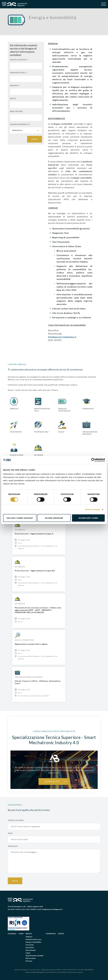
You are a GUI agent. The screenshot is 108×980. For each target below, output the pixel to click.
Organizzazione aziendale (35, 956)
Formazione (30, 945)
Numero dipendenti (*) (20, 124)
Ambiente (29, 937)
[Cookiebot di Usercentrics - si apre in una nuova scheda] (93, 460)
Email (10, 833)
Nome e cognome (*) (19, 60)
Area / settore (16, 111)
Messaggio (13, 846)
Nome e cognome (16, 820)
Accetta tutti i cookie (88, 518)
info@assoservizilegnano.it (62, 337)
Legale (28, 953)
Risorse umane (31, 958)
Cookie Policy (63, 972)
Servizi (29, 934)
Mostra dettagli (92, 509)
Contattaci (51, 934)
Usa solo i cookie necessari (20, 518)
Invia (15, 881)
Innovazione (30, 947)
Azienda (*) (15, 85)
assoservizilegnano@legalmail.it (36, 972)
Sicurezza (29, 961)
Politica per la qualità (76, 972)
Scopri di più (52, 781)
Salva (35, 139)
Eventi (61, 934)
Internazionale (31, 950)
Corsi (21, 934)
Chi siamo (12, 934)
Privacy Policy (52, 972)
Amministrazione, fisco (34, 939)
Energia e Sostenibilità (33, 942)
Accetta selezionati (54, 518)
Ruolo (13, 98)
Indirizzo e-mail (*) (18, 73)
